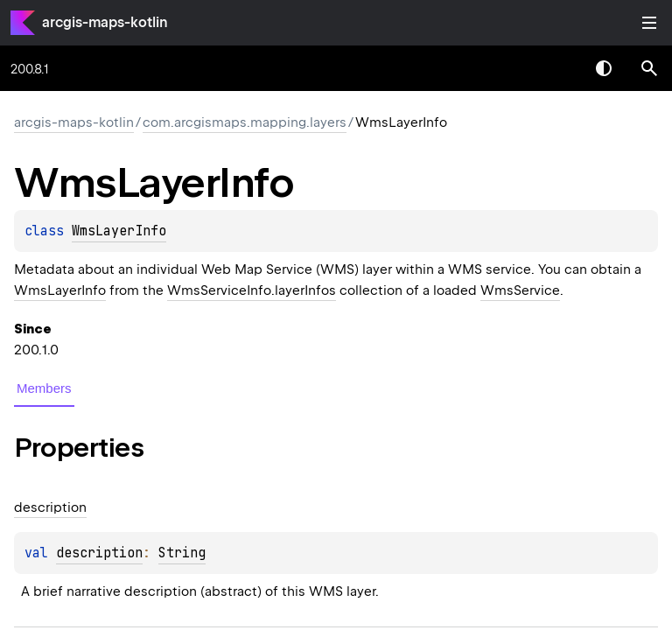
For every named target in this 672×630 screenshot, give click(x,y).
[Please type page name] (649, 68)
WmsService (520, 290)
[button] (649, 68)
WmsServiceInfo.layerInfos (252, 290)
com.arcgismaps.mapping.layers (245, 122)
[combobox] (558, 68)
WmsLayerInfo (119, 231)
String (182, 553)
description (99, 553)
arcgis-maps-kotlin (105, 22)
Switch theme (604, 68)
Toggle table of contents (649, 23)
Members (44, 388)
